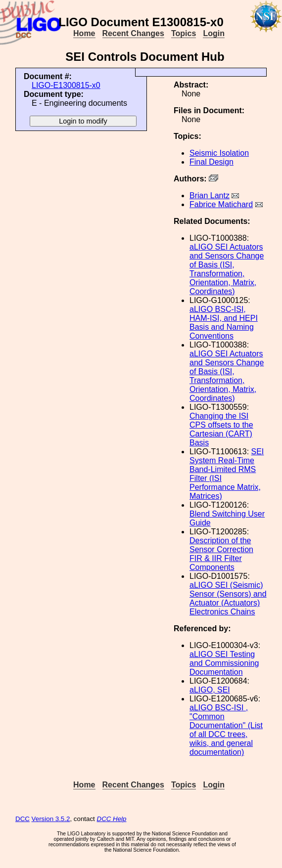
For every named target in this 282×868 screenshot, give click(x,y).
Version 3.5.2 (51, 819)
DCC (23, 819)
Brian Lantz (210, 195)
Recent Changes (133, 33)
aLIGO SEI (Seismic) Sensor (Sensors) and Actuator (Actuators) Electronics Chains (228, 598)
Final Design (211, 162)
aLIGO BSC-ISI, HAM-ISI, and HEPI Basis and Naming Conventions (224, 323)
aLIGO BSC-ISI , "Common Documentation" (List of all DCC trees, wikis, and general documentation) (226, 730)
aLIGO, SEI (210, 690)
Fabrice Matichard (221, 204)
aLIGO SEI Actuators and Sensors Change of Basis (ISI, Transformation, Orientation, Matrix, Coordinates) (227, 269)
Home (84, 33)
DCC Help (112, 819)
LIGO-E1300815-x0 (66, 85)
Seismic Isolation (219, 153)
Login (214, 33)
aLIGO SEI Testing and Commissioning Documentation (224, 663)
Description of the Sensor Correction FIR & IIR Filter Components (221, 554)
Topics (184, 33)
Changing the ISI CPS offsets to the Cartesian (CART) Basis (221, 429)
